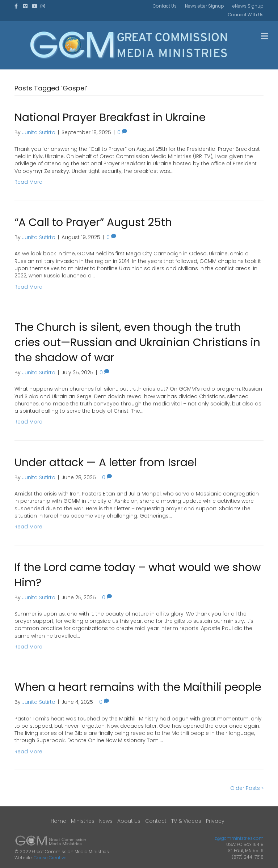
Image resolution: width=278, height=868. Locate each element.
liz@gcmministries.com (238, 838)
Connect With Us (246, 15)
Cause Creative (50, 858)
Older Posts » (247, 788)
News (106, 821)
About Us (129, 821)
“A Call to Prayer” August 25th (93, 222)
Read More (28, 182)
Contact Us (165, 6)
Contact (156, 821)
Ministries (83, 821)
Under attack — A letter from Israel (106, 463)
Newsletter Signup (205, 6)
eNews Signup (248, 6)
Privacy (215, 821)
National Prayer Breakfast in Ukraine (110, 118)
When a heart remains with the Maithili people (138, 687)
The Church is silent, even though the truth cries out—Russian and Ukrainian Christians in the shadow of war (137, 342)
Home (58, 821)
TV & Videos (186, 821)
